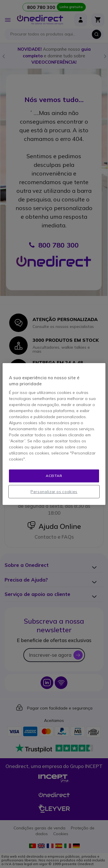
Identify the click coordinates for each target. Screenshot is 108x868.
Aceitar (54, 476)
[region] (54, 434)
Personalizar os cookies (54, 492)
